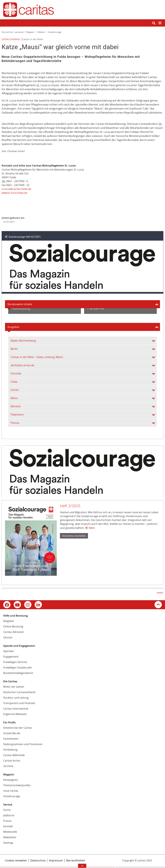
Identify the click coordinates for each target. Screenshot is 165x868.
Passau (15, 423)
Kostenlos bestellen (74, 536)
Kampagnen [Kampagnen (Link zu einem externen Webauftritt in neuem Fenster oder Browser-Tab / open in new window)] (11, 780)
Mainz (14, 398)
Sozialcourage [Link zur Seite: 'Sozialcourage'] (55, 32)
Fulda (14, 382)
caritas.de (19, 32)
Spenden (9, 651)
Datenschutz (38, 860)
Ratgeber (9, 621)
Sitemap (8, 843)
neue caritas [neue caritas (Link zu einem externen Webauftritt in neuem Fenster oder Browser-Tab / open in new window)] (11, 791)
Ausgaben (13, 327)
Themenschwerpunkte (17, 785)
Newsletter (10, 837)
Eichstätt (16, 373)
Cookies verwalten (16, 860)
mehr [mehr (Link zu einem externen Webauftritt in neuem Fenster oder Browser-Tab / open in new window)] (160, 593)
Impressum (56, 860)
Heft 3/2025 (70, 506)
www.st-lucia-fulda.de (14, 193)
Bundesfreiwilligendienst (18, 673)
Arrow (82, 866)
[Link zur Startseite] (82, 10)
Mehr (92, 528)
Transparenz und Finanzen (19, 703)
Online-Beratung (13, 626)
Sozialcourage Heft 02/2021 (25, 237)
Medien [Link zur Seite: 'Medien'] (41, 32)
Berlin (14, 349)
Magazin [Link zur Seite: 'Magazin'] (31, 32)
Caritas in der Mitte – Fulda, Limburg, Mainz (37, 357)
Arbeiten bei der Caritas (18, 728)
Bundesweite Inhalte (20, 304)
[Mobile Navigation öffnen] (160, 23)
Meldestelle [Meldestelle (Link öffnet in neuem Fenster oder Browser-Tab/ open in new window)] (10, 832)
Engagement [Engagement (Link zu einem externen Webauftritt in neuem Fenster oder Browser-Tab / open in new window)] (11, 657)
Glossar (8, 637)
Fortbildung (10, 750)
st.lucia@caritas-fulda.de (16, 189)
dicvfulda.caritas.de (22, 365)
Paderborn (17, 415)
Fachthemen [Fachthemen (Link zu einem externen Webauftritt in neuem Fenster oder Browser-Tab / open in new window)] (11, 739)
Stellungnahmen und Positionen (23, 744)
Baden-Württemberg (23, 341)
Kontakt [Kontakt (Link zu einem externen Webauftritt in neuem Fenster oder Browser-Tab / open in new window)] (8, 826)
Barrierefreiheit (76, 860)
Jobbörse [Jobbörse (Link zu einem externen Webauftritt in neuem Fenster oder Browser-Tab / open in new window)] (9, 815)
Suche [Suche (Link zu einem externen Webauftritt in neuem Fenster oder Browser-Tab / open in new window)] (7, 810)
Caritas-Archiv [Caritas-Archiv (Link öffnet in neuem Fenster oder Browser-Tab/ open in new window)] (12, 761)
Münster (16, 406)
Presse (7, 821)
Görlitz (15, 390)
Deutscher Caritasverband (19, 692)
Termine (8, 766)
